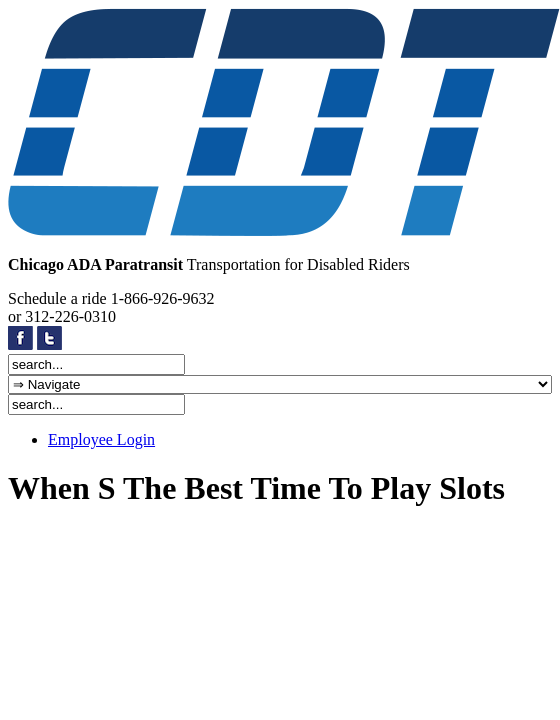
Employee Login (101, 439)
